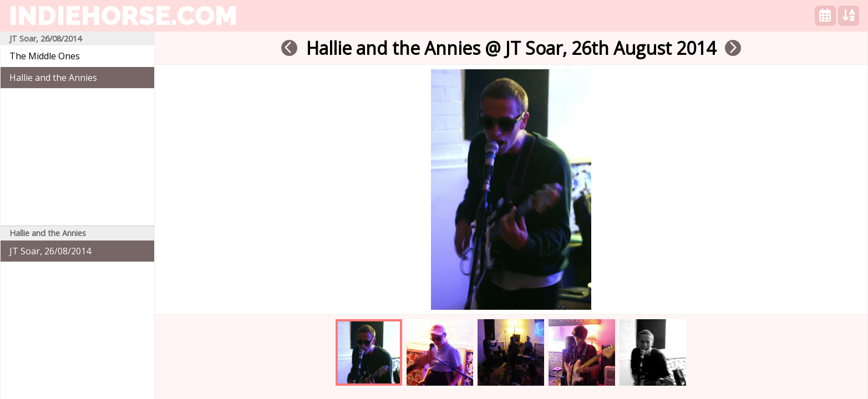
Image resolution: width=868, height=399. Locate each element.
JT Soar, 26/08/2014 (50, 251)
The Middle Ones (45, 56)
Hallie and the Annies (53, 78)
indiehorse (123, 16)
